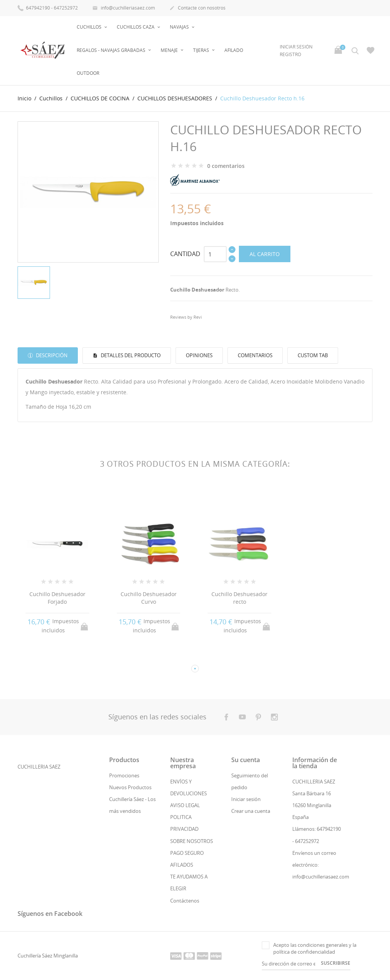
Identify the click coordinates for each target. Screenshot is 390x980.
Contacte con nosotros (197, 8)
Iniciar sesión (246, 799)
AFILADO (234, 50)
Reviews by (186, 317)
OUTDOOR (88, 73)
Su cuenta (246, 760)
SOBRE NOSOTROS (192, 841)
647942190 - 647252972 (48, 7)
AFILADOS (182, 865)
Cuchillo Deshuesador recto (239, 598)
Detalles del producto (130, 355)
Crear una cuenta (251, 811)
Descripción (51, 355)
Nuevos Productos (130, 787)
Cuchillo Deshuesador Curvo (149, 598)
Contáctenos (185, 901)
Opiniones (199, 355)
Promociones (124, 775)
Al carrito (265, 254)
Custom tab (313, 355)
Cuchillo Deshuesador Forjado (57, 598)
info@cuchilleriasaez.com (124, 8)
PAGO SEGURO (187, 853)
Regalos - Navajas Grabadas (112, 50)
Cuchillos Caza (136, 27)
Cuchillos (90, 27)
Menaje (170, 50)
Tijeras (202, 50)
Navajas (180, 27)
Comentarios (255, 355)
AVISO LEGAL (185, 805)
